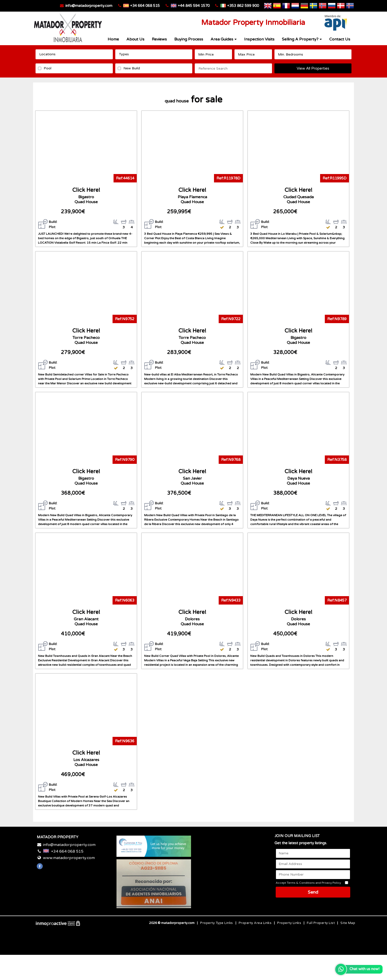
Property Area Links (255, 923)
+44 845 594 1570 (194, 6)
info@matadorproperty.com (89, 6)
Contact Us (340, 39)
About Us (135, 39)
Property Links (289, 923)
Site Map (348, 923)
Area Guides (224, 39)
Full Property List (321, 923)
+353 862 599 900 (243, 6)
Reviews (159, 39)
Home (113, 39)
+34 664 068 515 (145, 6)
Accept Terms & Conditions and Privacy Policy (308, 883)
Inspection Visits (259, 39)
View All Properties (313, 68)
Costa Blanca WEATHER (233, 854)
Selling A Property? (302, 39)
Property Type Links (217, 923)
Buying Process (189, 39)
